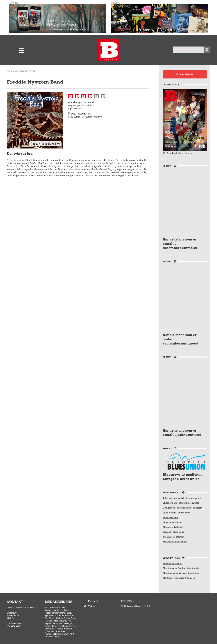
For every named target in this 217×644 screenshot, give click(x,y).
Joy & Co (147, 606)
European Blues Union (174, 532)
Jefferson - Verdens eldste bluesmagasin (183, 498)
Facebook (185, 74)
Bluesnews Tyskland (173, 527)
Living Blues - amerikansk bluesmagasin (182, 508)
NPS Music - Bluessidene (175, 542)
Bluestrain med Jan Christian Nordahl (181, 568)
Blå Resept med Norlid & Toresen (179, 578)
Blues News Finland (172, 522)
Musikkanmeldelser (26, 71)
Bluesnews (108, 50)
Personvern (126, 601)
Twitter (89, 606)
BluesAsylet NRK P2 (173, 563)
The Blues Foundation (173, 537)
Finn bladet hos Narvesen (178, 153)
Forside (11, 71)
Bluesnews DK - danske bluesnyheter (181, 503)
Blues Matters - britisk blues (176, 513)
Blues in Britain (170, 517)
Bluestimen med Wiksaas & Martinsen (181, 573)
